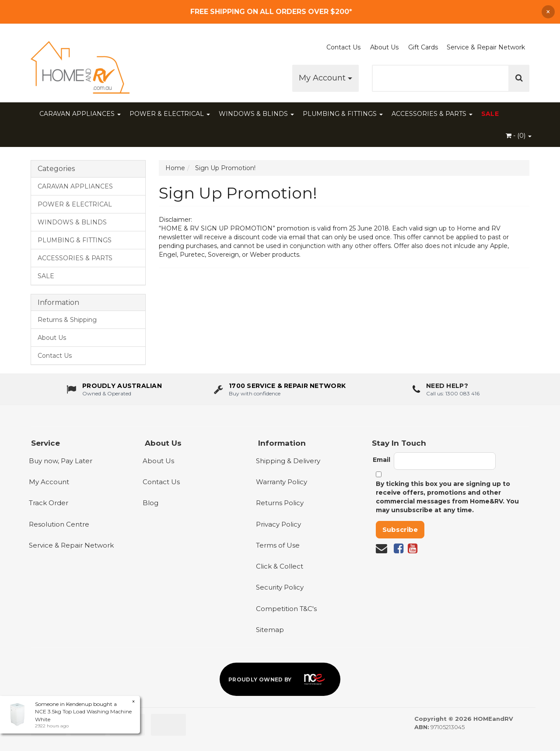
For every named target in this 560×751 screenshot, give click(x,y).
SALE (490, 114)
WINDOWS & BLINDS (256, 114)
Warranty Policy (282, 482)
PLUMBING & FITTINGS (343, 114)
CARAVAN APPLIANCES (80, 114)
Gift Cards (423, 47)
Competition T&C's (286, 609)
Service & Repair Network (486, 47)
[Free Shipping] (280, 12)
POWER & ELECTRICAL (170, 114)
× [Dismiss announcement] (548, 12)
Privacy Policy (278, 524)
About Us (384, 47)
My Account (325, 78)
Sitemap (270, 630)
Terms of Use (278, 545)
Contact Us (343, 47)
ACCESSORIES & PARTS (432, 114)
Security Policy (280, 587)
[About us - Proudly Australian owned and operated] (114, 391)
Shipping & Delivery (288, 461)
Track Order (49, 503)
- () (519, 136)
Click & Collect (280, 566)
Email (381, 460)
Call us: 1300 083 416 (453, 395)
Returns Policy (280, 503)
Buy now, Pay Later (61, 461)
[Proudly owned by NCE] (280, 679)
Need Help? (447, 388)
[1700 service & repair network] (280, 391)
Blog (150, 503)
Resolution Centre (59, 524)
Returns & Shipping (67, 320)
